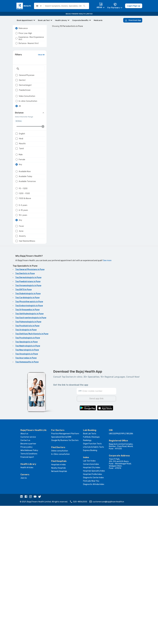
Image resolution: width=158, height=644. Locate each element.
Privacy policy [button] (26, 585)
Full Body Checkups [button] (91, 575)
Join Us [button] (24, 616)
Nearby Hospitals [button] (59, 606)
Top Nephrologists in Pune (28, 485)
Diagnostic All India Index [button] (94, 622)
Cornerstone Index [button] (91, 602)
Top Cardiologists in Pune (27, 437)
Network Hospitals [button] (59, 609)
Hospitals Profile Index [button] (93, 612)
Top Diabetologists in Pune (28, 433)
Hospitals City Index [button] (92, 606)
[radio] (16, 35)
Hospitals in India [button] (58, 603)
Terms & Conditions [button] (29, 592)
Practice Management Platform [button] (65, 572)
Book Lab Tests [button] (90, 572)
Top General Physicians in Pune (30, 408)
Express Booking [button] (90, 589)
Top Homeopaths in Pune (27, 501)
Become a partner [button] (28, 582)
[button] (22, 635)
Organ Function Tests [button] (92, 582)
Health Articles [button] (27, 606)
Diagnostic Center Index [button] (93, 616)
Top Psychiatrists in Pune (27, 465)
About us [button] (24, 572)
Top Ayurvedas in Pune (26, 497)
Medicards (98, 20)
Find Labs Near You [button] (91, 619)
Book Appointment (25, 20)
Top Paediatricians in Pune (28, 421)
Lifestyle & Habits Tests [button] (94, 585)
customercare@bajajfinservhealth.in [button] (107, 640)
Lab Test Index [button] (89, 599)
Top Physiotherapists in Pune (29, 441)
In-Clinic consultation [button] (60, 592)
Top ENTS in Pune (23, 429)
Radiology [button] (87, 579)
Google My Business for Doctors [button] (65, 579)
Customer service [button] (28, 575)
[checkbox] (17, 89)
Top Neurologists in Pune (27, 489)
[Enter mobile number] (99, 528)
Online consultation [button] (60, 589)
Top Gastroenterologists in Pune (31, 457)
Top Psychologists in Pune (28, 477)
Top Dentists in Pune (25, 412)
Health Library (61, 20)
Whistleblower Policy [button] (29, 589)
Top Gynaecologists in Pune (28, 425)
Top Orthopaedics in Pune (27, 449)
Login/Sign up (134, 6)
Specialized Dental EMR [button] (61, 575)
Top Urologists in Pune (26, 469)
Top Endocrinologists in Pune (29, 445)
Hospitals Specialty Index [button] (94, 609)
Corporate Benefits (80, 20)
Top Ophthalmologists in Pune (29, 453)
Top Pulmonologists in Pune (28, 461)
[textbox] (30, 83)
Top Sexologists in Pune (26, 481)
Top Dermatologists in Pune (28, 416)
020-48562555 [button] (78, 640)
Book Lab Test (44, 20)
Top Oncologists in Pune (27, 493)
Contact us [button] (25, 579)
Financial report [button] (27, 595)
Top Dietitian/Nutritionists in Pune (32, 473)
